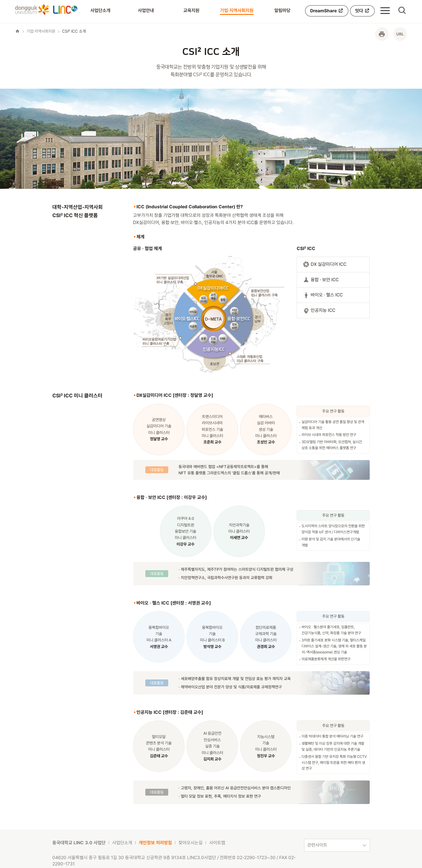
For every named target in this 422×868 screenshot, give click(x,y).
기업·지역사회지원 (237, 10)
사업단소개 (100, 10)
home (17, 31)
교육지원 (191, 10)
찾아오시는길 (191, 843)
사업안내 (146, 10)
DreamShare (327, 11)
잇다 (362, 11)
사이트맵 (217, 843)
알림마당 (282, 10)
